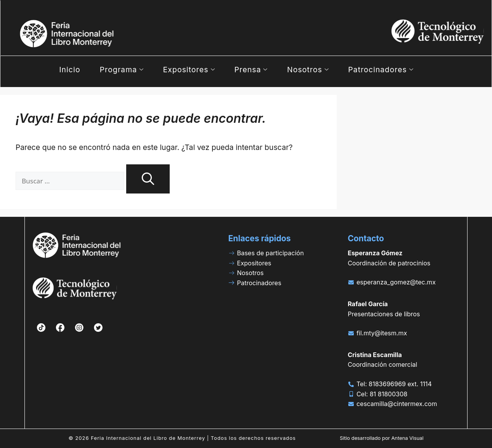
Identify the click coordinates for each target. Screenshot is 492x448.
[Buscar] (148, 179)
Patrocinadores (381, 70)
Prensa (251, 70)
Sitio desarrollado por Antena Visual (382, 438)
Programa (122, 70)
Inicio (70, 70)
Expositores (189, 70)
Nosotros (308, 70)
